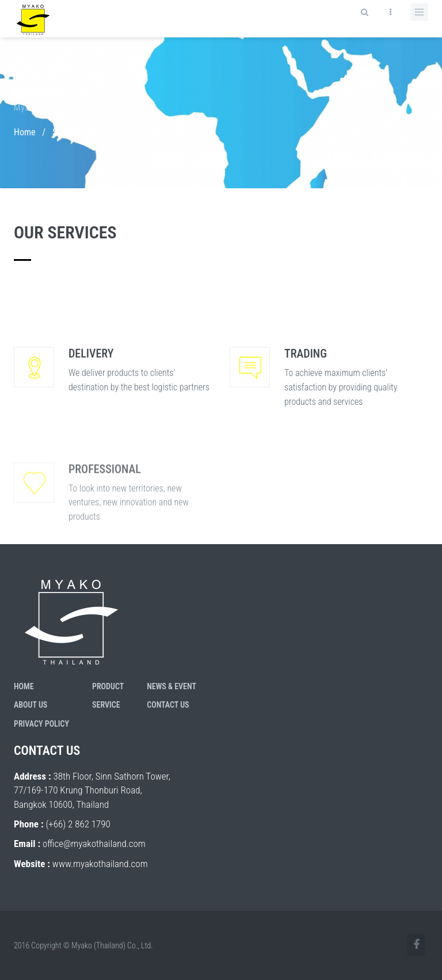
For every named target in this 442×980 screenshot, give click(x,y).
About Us (31, 705)
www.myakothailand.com (100, 864)
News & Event (172, 686)
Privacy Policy (41, 724)
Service (106, 705)
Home (25, 132)
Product (108, 686)
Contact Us (168, 705)
